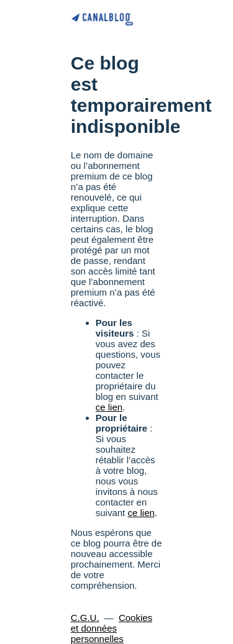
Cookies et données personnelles (112, 628)
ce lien (109, 407)
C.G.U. (85, 618)
